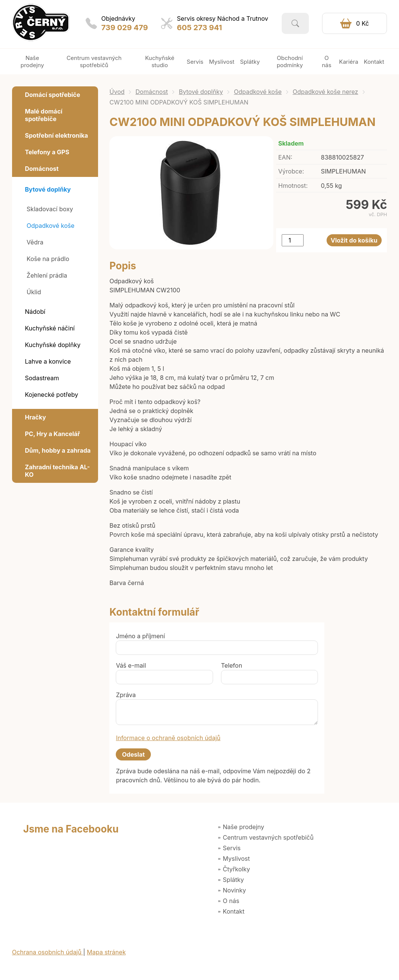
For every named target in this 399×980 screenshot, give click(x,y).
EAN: (285, 157)
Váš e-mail (131, 665)
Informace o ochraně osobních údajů (168, 738)
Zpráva (126, 695)
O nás (231, 901)
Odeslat (133, 754)
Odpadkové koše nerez (325, 92)
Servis (232, 848)
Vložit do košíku (354, 240)
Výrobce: (291, 171)
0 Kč (362, 23)
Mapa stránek (106, 952)
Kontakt (234, 911)
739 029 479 (125, 28)
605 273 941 (199, 28)
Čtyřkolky (236, 869)
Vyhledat (295, 23)
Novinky (234, 890)
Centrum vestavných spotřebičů (268, 837)
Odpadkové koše (258, 92)
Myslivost (236, 859)
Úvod (117, 92)
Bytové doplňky (201, 92)
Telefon (232, 665)
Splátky (233, 880)
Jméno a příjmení (140, 636)
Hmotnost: (293, 186)
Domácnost (152, 92)
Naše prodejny (244, 827)
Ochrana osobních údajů (48, 952)
